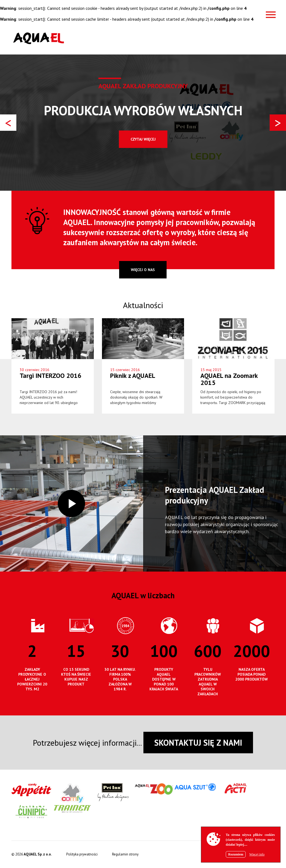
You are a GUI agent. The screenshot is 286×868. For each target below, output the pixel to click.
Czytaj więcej (143, 139)
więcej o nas (143, 270)
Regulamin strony (125, 854)
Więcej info (257, 854)
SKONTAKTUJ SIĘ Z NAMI (198, 743)
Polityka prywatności (82, 854)
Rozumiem (236, 854)
